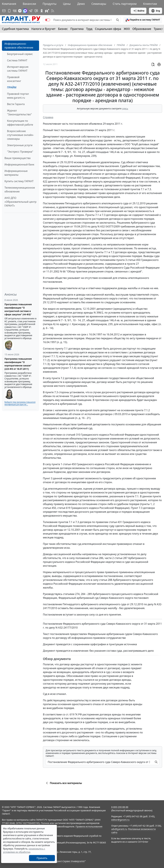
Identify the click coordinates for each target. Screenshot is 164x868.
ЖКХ (127, 29)
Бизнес (63, 29)
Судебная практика (15, 29)
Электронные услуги (20, 145)
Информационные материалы (16, 173)
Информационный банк (19, 164)
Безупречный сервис (20, 54)
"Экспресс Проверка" (20, 152)
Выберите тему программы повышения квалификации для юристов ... (20, 403)
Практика (77, 29)
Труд (89, 29)
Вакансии (29, 4)
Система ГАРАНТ (17, 60)
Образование (142, 29)
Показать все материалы (64, 783)
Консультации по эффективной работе (20, 123)
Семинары (99, 4)
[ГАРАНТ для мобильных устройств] (9, 11)
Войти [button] (139, 11)
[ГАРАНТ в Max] (25, 11)
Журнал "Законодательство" (19, 112)
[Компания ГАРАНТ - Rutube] (47, 11)
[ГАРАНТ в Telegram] (31, 11)
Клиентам (150, 4)
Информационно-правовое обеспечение (19, 46)
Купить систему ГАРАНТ (19, 181)
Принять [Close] (42, 858)
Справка (48, 117)
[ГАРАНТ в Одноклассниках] (42, 11)
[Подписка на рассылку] (4, 11)
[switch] (48, 20)
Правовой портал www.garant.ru (18, 96)
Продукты (49, 4)
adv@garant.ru (119, 829)
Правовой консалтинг (14, 79)
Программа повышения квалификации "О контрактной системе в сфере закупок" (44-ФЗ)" (18, 309)
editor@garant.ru (120, 820)
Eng (156, 11)
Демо (81, 4)
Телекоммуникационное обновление (20, 190)
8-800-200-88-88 (120, 807)
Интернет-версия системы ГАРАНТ (18, 69)
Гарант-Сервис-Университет (70, 861)
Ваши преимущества (18, 158)
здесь (125, 108)
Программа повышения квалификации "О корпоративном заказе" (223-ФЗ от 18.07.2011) (18, 364)
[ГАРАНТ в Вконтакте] (15, 11)
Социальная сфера (108, 29)
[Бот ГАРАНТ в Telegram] (36, 11)
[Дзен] (20, 11)
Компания (9, 4)
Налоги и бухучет (43, 29)
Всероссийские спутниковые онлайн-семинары (20, 135)
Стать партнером (125, 4)
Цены (67, 4)
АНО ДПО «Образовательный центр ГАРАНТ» (20, 202)
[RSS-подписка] (53, 11)
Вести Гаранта (16, 104)
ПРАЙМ (12, 87)
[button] (143, 20)
